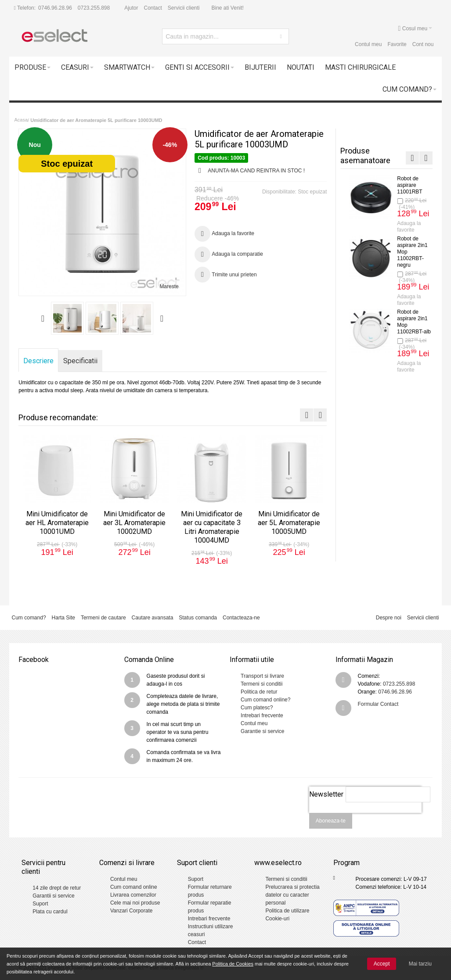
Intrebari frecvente (262, 715)
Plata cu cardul (50, 912)
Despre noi (389, 618)
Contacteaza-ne (241, 618)
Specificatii (80, 361)
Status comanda (198, 618)
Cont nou (423, 44)
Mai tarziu (420, 964)
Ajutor (131, 8)
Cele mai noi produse (135, 903)
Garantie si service (262, 731)
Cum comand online (134, 887)
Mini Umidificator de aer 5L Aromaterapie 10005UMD (409, 425)
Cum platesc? (257, 708)
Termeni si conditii (262, 684)
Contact (153, 8)
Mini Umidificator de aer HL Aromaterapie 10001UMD (409, 192)
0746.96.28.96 (55, 8)
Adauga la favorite (405, 240)
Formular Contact (378, 704)
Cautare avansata (153, 618)
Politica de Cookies (233, 964)
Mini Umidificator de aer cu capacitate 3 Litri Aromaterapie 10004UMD (409, 345)
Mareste (169, 286)
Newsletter (326, 794)
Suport (40, 904)
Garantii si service (53, 896)
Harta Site (63, 618)
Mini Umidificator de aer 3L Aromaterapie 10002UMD (409, 265)
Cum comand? (29, 618)
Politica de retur (259, 692)
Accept (382, 964)
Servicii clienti (184, 8)
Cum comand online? (265, 700)
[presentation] (365, 818)
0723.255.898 (94, 8)
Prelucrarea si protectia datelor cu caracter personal (292, 895)
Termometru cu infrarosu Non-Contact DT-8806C (408, 495)
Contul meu (368, 44)
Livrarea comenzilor (133, 895)
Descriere (38, 361)
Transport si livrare (262, 676)
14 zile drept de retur (57, 888)
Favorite (397, 44)
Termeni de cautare (103, 618)
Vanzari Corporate (132, 911)
